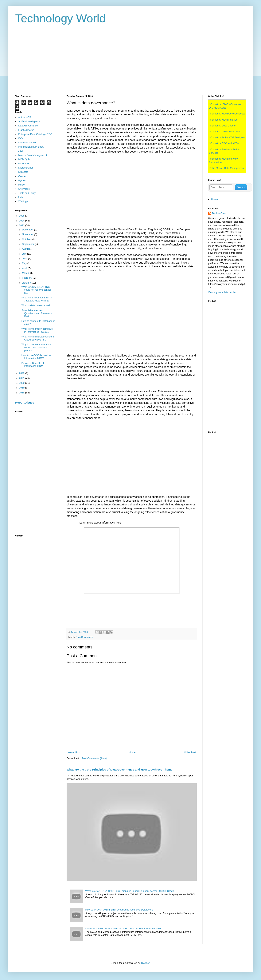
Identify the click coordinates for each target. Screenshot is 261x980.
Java (21, 151)
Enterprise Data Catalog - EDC (35, 134)
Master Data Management (33, 155)
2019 (22, 388)
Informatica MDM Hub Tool (224, 120)
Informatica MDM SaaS (31, 147)
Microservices (26, 168)
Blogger (145, 963)
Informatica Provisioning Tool (225, 131)
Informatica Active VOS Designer (227, 137)
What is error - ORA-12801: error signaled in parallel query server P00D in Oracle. (130, 891)
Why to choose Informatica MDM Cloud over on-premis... (36, 347)
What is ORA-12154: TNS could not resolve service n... (36, 290)
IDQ (20, 138)
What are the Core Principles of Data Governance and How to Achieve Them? (120, 769)
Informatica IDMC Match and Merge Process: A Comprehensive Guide (124, 928)
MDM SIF (23, 163)
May (25, 263)
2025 (22, 216)
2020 (22, 383)
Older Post (190, 752)
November (28, 234)
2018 (22, 393)
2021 (22, 378)
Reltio (21, 185)
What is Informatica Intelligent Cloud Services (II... (38, 338)
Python (22, 180)
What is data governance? (36, 305)
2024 (22, 221)
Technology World (60, 18)
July (25, 254)
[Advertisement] (129, 63)
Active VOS (25, 117)
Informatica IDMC (28, 143)
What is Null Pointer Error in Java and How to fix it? (37, 299)
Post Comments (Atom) (95, 758)
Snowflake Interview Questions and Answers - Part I (37, 313)
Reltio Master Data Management (227, 168)
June (25, 259)
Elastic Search (26, 130)
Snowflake (24, 189)
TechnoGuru (219, 213)
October (27, 239)
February (27, 278)
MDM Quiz (24, 159)
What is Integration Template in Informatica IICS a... (37, 330)
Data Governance (85, 637)
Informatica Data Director (223, 126)
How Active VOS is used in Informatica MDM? (36, 357)
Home (132, 752)
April (25, 268)
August (26, 249)
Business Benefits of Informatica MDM (33, 365)
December (28, 230)
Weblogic (23, 201)
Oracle (22, 176)
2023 (22, 225)
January (27, 283)
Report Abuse (25, 402)
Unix (21, 197)
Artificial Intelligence (29, 121)
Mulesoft (23, 172)
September (28, 244)
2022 (22, 373)
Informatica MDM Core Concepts (227, 114)
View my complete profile (222, 292)
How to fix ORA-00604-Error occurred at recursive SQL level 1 (119, 910)
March (26, 273)
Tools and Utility (27, 193)
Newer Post (74, 752)
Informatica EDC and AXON (224, 143)
